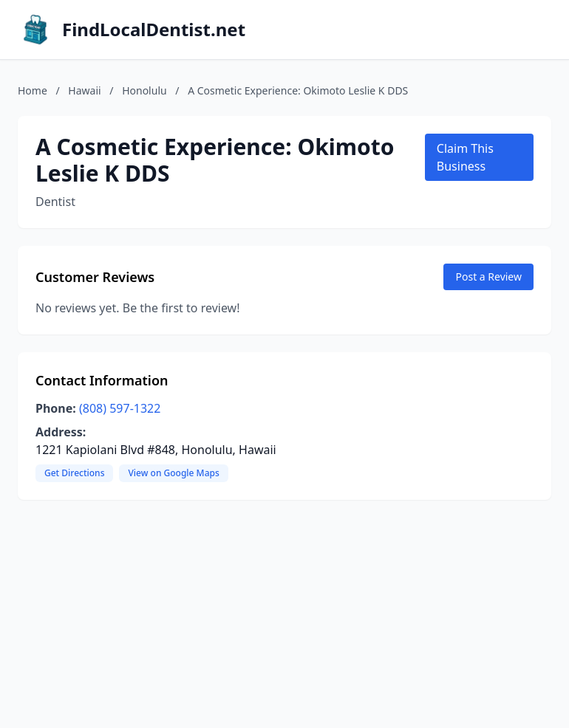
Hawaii (84, 90)
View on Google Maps (173, 473)
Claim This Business (465, 157)
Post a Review (488, 277)
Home (33, 90)
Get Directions (74, 473)
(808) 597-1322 (120, 408)
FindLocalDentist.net (154, 30)
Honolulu (144, 90)
